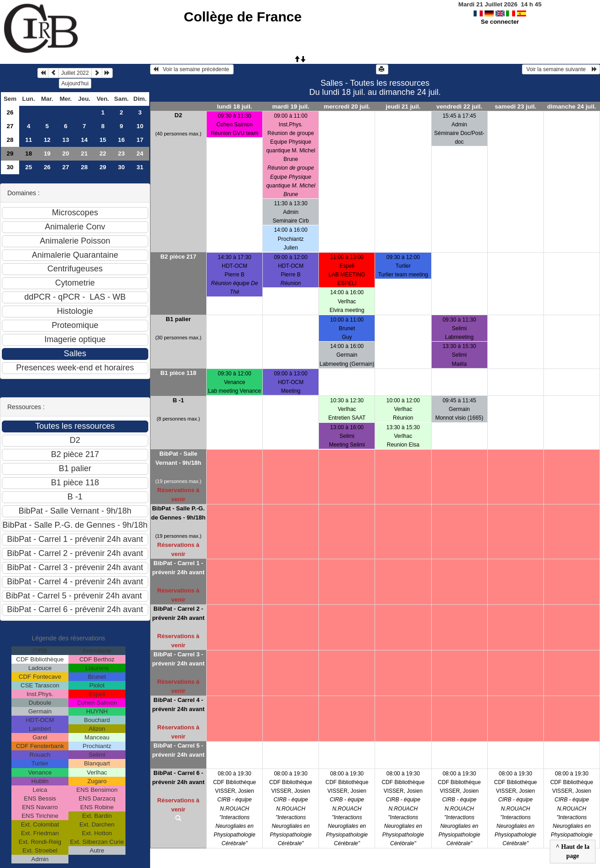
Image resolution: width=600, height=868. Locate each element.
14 (84, 140)
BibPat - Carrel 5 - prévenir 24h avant (178, 750)
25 (29, 167)
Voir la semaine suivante (561, 69)
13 (66, 140)
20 (66, 153)
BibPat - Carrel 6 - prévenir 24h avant (178, 777)
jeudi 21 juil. (403, 107)
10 (140, 126)
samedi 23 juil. (515, 107)
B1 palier (178, 319)
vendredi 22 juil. (459, 107)
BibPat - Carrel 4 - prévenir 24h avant (178, 704)
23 (122, 153)
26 (10, 112)
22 (103, 153)
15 (103, 140)
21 (84, 153)
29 (10, 153)
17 (140, 140)
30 (10, 167)
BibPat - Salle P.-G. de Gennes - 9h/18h (178, 513)
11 (29, 140)
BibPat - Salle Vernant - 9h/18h (178, 458)
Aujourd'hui (75, 83)
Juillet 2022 (75, 73)
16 (122, 140)
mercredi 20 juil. (347, 107)
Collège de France (243, 17)
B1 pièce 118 (178, 373)
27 (10, 126)
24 (140, 153)
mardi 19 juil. (290, 107)
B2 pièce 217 (178, 257)
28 (10, 140)
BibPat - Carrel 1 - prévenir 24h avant (178, 568)
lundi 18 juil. (234, 107)
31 (140, 167)
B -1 (179, 400)
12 (47, 140)
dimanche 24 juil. (571, 107)
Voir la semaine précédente (192, 69)
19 (47, 153)
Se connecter (500, 22)
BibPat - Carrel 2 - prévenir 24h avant (178, 613)
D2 (179, 115)
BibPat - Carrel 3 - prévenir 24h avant (178, 659)
